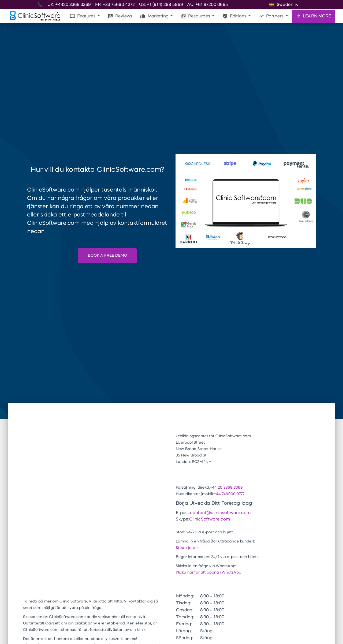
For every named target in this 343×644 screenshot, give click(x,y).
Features (83, 16)
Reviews (120, 16)
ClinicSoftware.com (209, 519)
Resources (196, 16)
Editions (235, 16)
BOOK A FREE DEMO (107, 256)
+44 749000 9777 (229, 494)
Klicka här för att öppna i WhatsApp (208, 572)
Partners (272, 16)
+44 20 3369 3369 (226, 488)
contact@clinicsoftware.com (220, 513)
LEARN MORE (314, 16)
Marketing (155, 16)
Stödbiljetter (187, 548)
